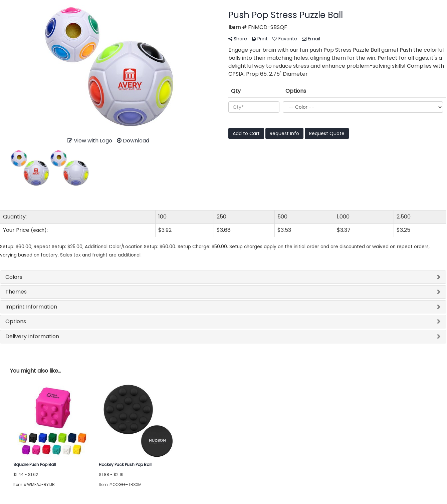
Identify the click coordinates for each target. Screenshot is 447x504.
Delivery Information (32, 336)
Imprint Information (31, 307)
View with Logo (90, 141)
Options (16, 321)
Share (238, 39)
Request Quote (327, 133)
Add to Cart (246, 133)
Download (133, 141)
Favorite (285, 39)
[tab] (223, 277)
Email (311, 39)
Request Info (284, 133)
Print (260, 39)
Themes (16, 292)
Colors (14, 277)
